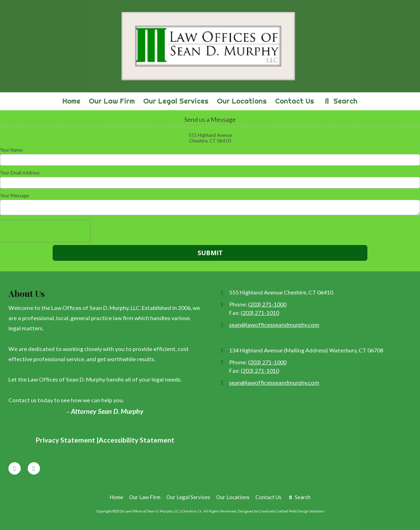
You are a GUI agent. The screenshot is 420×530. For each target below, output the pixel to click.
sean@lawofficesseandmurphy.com (274, 324)
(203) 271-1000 (267, 304)
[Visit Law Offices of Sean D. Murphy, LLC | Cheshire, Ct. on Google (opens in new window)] (34, 468)
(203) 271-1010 (260, 313)
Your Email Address (20, 173)
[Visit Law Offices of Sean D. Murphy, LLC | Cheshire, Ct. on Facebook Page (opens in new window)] (15, 468)
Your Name (11, 150)
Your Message (14, 196)
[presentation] (45, 231)
